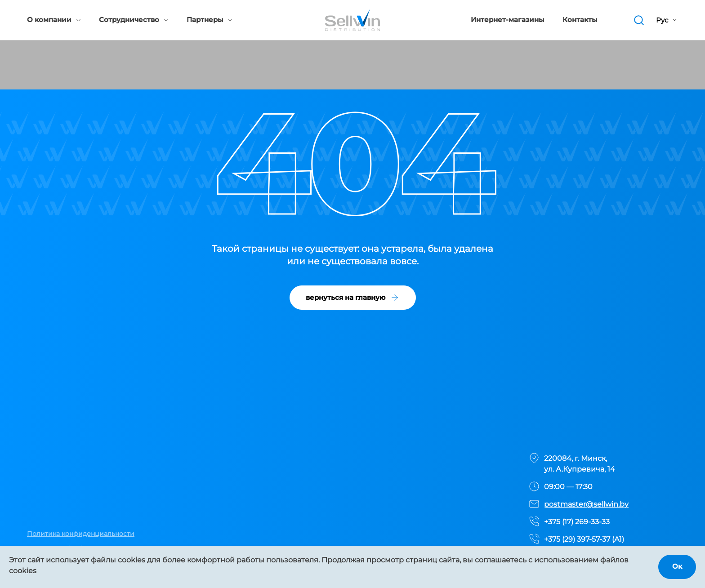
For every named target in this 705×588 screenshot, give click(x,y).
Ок (677, 566)
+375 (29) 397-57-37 (577, 539)
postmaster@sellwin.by (586, 504)
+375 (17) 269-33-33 (577, 522)
